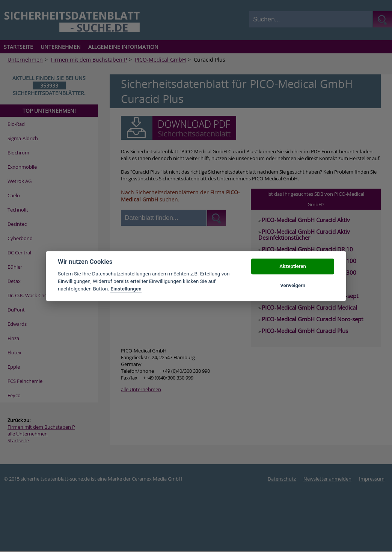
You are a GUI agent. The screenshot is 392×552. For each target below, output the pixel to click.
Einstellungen (126, 289)
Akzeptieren (292, 267)
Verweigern (293, 285)
